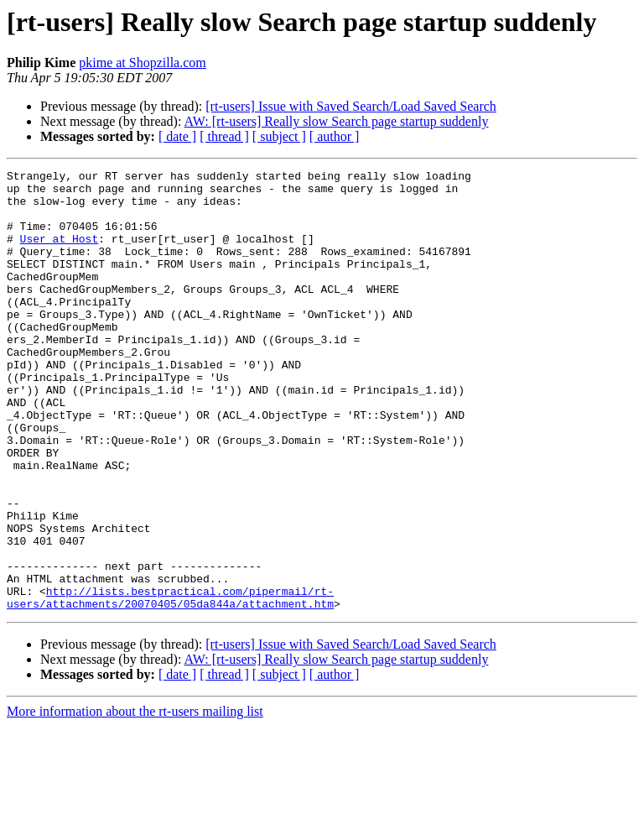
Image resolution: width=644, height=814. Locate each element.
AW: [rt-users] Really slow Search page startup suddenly (337, 121)
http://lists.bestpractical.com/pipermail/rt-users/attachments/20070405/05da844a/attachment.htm (170, 684)
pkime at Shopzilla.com (143, 63)
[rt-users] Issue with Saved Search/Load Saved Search (351, 106)
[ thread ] (224, 136)
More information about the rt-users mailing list (135, 799)
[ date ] (177, 136)
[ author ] (335, 136)
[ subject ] (279, 136)
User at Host (60, 253)
